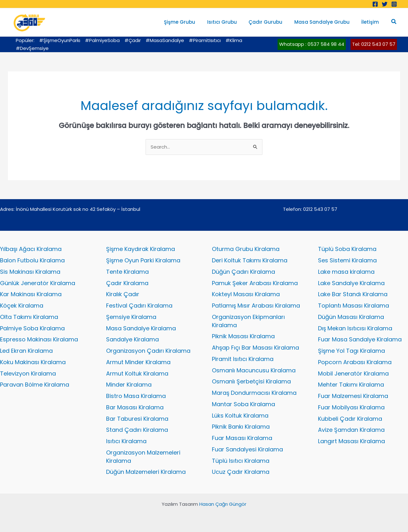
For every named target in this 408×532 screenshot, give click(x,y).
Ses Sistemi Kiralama (347, 260)
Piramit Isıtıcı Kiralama (243, 359)
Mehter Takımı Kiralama (351, 385)
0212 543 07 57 (320, 209)
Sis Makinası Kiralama (30, 272)
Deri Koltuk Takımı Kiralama (250, 260)
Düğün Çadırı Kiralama (243, 272)
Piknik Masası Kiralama (243, 336)
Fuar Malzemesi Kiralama (353, 396)
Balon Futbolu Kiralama (32, 260)
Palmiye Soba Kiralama (32, 328)
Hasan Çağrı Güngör (223, 504)
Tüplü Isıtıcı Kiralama (241, 461)
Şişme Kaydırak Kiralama (141, 249)
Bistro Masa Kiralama (136, 396)
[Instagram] (394, 4)
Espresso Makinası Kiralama (39, 339)
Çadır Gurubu (271, 22)
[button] (394, 22)
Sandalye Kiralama (132, 339)
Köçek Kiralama (22, 306)
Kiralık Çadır (123, 294)
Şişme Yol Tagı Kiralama (351, 351)
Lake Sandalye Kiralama (351, 283)
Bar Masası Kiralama (135, 407)
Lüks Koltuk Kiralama (240, 416)
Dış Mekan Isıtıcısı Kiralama (355, 328)
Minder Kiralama (129, 385)
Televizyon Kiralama (28, 373)
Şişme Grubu (190, 22)
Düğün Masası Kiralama (351, 317)
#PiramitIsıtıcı (205, 40)
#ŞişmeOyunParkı (60, 40)
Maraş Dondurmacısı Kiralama (254, 393)
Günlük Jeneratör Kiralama (38, 283)
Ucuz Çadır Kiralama (241, 472)
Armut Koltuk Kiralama (137, 373)
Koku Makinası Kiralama (33, 362)
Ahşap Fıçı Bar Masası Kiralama (255, 348)
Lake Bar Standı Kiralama (353, 294)
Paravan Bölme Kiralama (35, 385)
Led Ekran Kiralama (26, 351)
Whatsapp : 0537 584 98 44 (312, 44)
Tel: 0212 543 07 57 (374, 44)
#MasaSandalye (165, 40)
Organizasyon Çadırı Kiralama (148, 351)
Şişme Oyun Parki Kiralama (143, 260)
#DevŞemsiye (32, 48)
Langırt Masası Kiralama (351, 441)
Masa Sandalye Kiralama (141, 328)
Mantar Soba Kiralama (243, 404)
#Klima (234, 40)
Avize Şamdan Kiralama (351, 430)
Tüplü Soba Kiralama (347, 249)
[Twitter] (385, 4)
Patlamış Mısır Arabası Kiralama (256, 306)
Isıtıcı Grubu (230, 22)
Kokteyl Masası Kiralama (246, 294)
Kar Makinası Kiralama (31, 294)
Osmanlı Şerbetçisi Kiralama (251, 381)
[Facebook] (375, 4)
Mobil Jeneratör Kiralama (353, 373)
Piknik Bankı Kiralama (241, 427)
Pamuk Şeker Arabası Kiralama (255, 283)
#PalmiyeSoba (102, 40)
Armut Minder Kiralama (138, 362)
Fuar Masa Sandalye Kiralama (360, 339)
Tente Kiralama (127, 272)
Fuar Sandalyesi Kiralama (247, 449)
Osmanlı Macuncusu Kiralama (254, 370)
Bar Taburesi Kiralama (137, 419)
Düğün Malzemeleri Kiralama (146, 472)
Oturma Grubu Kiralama (246, 249)
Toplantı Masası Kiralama (354, 306)
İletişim (371, 22)
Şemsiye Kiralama (131, 317)
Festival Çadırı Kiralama (139, 306)
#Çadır (133, 40)
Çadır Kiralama (127, 283)
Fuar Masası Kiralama (242, 438)
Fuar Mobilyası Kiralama (351, 407)
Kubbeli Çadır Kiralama (350, 419)
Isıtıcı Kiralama (126, 441)
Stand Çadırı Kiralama (137, 430)
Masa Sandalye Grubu (325, 22)
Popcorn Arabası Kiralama (355, 362)
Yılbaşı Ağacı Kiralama (31, 249)
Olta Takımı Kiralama (29, 317)
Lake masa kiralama (346, 272)
